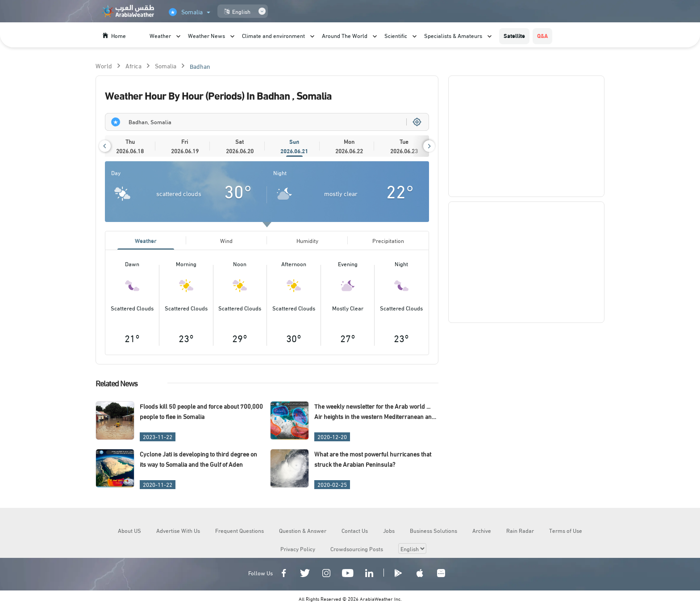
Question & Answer (303, 530)
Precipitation (388, 240)
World (104, 65)
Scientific (396, 35)
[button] (105, 146)
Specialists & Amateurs (453, 35)
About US (129, 530)
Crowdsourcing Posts (357, 548)
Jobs (389, 530)
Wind (226, 240)
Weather (160, 35)
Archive (482, 530)
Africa (133, 65)
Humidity (307, 240)
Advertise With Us (178, 530)
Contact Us (355, 530)
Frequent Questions (240, 530)
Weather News (206, 35)
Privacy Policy (298, 548)
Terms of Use (566, 530)
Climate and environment (273, 35)
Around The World (345, 35)
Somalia (166, 65)
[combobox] (267, 122)
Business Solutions (433, 530)
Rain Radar (520, 530)
